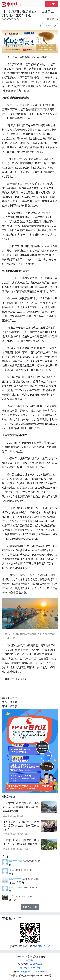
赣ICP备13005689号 (30, 968)
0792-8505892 (34, 964)
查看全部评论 (30, 907)
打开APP (52, 4)
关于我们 (30, 960)
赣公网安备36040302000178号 (30, 972)
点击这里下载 (42, 946)
